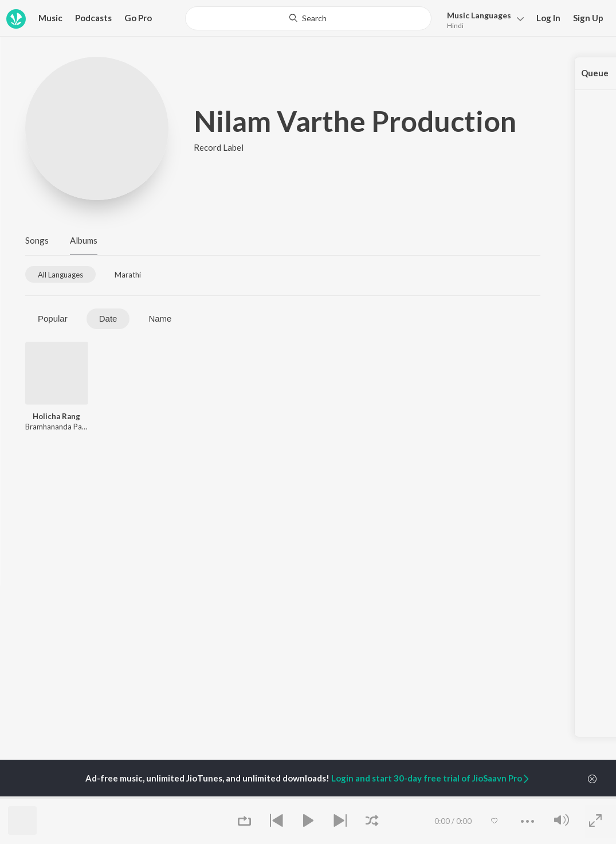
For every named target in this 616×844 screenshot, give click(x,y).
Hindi (455, 26)
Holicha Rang (56, 416)
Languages (479, 15)
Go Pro (138, 18)
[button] (482, 19)
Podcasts (93, 18)
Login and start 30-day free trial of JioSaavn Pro (431, 778)
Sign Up (588, 18)
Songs (37, 240)
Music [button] (50, 18)
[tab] (60, 274)
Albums (84, 240)
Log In (548, 18)
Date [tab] (108, 319)
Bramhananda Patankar (64, 427)
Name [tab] (160, 319)
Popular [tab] (53, 319)
